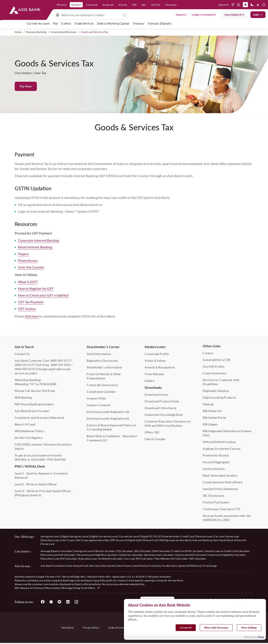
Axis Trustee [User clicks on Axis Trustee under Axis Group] (163, 566)
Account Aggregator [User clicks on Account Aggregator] (216, 462)
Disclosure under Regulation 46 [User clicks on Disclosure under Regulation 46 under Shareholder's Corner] (108, 412)
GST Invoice (27, 315)
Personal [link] (62, 5)
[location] (233, 5)
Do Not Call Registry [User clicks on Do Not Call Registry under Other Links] (29, 438)
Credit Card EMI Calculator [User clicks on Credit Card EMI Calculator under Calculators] (188, 551)
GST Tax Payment (31, 308)
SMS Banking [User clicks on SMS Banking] (23, 397)
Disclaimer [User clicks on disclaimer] (68, 628)
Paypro (23, 260)
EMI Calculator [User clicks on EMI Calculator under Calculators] (162, 551)
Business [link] (76, 5)
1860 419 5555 (61, 365)
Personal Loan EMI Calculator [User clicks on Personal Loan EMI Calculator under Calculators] (59, 555)
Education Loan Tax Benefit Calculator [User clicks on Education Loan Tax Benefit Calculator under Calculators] (101, 559)
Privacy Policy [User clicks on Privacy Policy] (91, 628)
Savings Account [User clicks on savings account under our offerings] (50, 536)
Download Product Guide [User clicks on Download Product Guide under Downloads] (162, 401)
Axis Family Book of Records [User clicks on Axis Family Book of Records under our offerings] (230, 540)
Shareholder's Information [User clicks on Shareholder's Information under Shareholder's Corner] (104, 367)
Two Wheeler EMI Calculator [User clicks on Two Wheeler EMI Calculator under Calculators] (172, 559)
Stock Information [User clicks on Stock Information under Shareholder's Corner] (99, 354)
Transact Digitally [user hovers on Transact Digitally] (160, 23)
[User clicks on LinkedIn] (68, 602)
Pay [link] (55, 23)
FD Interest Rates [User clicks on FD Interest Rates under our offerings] (169, 536)
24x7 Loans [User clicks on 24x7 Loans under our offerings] (68, 540)
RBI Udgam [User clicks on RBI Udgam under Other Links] (210, 424)
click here (32, 322)
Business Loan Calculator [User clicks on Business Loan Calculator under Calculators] (160, 555)
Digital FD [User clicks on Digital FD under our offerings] (146, 536)
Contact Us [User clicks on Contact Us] (22, 354)
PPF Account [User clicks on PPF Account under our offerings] (119, 540)
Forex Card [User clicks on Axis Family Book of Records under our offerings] (48, 544)
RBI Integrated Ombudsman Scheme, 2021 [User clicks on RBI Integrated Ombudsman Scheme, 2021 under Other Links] (227, 433)
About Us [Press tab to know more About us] (224, 5)
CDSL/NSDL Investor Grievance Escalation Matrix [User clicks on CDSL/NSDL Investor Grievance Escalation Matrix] (43, 446)
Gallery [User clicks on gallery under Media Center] (150, 381)
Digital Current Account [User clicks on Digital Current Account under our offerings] (104, 536)
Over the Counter (31, 273)
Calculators (23, 551)
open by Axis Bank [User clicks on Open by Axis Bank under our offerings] (180, 540)
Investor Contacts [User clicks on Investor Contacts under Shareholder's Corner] (99, 405)
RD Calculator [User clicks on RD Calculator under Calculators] (143, 551)
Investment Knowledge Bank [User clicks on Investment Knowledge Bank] (164, 415)
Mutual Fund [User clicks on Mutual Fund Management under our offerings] (151, 540)
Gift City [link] (156, 5)
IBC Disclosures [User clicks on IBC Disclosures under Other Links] (213, 496)
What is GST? (28, 288)
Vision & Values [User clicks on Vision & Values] (155, 361)
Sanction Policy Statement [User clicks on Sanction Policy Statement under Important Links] (220, 489)
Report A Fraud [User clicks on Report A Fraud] (25, 424)
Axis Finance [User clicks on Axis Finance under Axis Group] (125, 566)
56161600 (38, 459)
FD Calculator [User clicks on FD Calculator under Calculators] (125, 551)
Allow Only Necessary (216, 631)
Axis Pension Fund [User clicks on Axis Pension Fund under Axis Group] (144, 566)
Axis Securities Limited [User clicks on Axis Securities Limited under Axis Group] (103, 566)
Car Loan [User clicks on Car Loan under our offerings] (219, 536)
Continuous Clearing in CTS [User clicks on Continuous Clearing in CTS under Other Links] (221, 509)
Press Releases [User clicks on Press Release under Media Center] (154, 374)
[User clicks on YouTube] (59, 602)
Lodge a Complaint (204, 15)
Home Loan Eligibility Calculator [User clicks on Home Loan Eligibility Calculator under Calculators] (227, 555)
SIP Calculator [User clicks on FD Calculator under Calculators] (198, 559)
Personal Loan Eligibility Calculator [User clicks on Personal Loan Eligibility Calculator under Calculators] (98, 555)
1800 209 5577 (60, 361)
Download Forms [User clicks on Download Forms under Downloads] (156, 395)
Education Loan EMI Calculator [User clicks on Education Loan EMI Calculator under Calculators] (59, 559)
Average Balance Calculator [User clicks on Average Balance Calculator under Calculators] (57, 551)
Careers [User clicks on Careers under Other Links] (208, 353)
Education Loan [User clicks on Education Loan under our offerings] (50, 540)
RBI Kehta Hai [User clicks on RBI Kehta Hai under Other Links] (212, 411)
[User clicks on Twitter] (51, 602)
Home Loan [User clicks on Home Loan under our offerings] (233, 536)
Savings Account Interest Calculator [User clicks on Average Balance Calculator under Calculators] (95, 551)
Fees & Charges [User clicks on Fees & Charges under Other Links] (155, 439)
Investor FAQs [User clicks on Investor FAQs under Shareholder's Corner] (96, 398)
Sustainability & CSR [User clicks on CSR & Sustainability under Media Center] (216, 360)
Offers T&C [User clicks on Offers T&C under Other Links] (152, 432)
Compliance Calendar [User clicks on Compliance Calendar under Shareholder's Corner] (101, 392)
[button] (245, 5)
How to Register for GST (36, 295)
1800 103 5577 (25, 365)
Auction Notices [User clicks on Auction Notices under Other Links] (214, 469)
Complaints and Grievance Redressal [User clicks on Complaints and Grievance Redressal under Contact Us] (39, 418)
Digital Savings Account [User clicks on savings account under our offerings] (75, 536)
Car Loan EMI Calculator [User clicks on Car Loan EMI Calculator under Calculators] (139, 559)
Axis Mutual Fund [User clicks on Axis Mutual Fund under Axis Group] (78, 566)
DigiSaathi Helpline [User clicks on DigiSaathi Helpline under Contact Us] (216, 391)
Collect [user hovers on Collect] (66, 23)
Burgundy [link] (108, 5)
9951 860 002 (56, 459)
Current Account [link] (38, 23)
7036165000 (48, 384)
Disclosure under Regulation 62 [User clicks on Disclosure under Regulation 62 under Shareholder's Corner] (108, 418)
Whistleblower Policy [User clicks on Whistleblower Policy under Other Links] (29, 431)
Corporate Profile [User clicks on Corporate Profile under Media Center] (157, 354)
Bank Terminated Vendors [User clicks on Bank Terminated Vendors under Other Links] (220, 475)
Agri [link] (144, 5)
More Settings (249, 631)
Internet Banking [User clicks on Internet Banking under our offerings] (202, 540)
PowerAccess (28, 266)
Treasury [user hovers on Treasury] (139, 23)
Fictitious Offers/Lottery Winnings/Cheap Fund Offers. (66, 588)
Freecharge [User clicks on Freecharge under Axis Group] (210, 566)
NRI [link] (134, 5)
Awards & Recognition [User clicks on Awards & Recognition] (160, 367)
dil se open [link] (171, 5)
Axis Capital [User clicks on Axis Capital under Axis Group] (179, 566)
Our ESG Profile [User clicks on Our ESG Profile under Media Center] (213, 366)
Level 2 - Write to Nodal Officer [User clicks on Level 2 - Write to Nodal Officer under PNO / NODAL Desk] (36, 484)
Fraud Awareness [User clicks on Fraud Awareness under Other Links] (214, 373)
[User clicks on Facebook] (43, 602)
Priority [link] (123, 5)
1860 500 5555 (25, 369)
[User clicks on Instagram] (76, 602)
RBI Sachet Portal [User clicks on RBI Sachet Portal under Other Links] (214, 418)
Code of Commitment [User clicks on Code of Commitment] (121, 628)
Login (258, 15)
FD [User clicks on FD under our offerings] (156, 536)
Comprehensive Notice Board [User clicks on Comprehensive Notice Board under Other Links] (223, 482)
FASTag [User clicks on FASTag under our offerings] (164, 540)
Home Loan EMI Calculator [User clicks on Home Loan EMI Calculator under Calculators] (191, 555)
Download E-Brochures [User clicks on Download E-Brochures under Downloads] (160, 408)
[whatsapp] (239, 5)
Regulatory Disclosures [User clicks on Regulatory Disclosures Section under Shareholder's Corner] (102, 361)
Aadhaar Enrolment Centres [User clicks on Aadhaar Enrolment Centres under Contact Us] (222, 449)
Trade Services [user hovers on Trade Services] (84, 23)
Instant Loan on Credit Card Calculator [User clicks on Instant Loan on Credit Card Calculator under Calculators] (228, 551)
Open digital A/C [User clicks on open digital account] (234, 15)
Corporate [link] (92, 5)
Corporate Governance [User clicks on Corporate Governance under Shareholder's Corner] (102, 385)
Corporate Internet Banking (38, 246)
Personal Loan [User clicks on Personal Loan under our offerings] (204, 536)
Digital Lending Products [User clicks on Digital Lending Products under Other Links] (219, 397)
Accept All (186, 631)
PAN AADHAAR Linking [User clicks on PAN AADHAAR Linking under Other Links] (219, 442)
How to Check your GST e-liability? (43, 301)
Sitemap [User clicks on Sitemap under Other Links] (208, 404)
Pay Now (26, 86)
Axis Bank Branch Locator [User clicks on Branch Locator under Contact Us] (32, 411)
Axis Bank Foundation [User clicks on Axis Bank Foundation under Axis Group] (53, 566)
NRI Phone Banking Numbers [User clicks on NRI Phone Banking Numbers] (34, 404)
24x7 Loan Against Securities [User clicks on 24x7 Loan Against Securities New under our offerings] (93, 540)
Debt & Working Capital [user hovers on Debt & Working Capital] (113, 23)
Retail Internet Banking (35, 253)
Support (181, 15)
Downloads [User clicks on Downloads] (153, 387)
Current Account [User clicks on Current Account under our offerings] (129, 536)
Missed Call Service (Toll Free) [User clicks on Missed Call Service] (35, 391)
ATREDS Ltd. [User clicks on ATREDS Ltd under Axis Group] (195, 566)
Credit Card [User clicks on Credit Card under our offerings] (188, 536)
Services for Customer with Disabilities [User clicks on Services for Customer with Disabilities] (221, 382)
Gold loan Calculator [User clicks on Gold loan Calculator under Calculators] (131, 555)
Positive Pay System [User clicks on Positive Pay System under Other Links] (216, 502)
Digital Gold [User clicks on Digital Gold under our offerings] (134, 540)
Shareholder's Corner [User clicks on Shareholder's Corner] (103, 347)
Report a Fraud (157, 602)
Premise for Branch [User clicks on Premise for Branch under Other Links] (216, 455)
